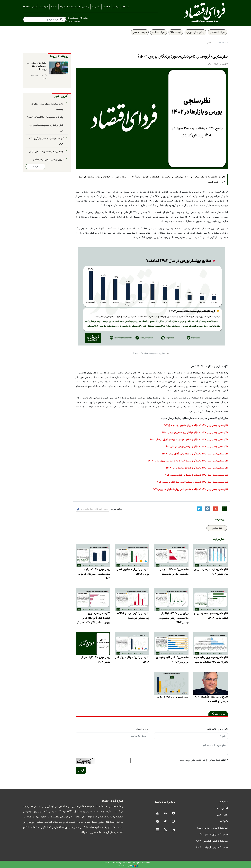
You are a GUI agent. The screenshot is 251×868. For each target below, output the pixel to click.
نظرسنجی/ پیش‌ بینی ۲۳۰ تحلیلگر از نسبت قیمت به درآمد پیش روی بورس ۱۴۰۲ (188, 461)
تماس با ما (222, 808)
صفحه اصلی (222, 43)
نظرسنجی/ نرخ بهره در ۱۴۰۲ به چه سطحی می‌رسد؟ (133, 616)
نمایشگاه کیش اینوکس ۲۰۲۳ (212, 841)
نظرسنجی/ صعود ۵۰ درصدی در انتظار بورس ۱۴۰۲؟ (211, 616)
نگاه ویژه (96, 7)
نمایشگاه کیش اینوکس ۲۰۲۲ (212, 848)
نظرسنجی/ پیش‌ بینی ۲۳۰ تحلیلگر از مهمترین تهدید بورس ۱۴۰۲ (196, 475)
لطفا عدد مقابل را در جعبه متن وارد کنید (204, 760)
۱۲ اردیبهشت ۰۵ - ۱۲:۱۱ (38, 77)
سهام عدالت (159, 32)
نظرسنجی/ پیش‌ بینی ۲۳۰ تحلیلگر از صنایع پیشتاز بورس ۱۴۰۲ (197, 468)
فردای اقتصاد (197, 13)
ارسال (81, 770)
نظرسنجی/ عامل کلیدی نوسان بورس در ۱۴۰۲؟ (172, 660)
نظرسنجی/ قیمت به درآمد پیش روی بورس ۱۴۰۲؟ (211, 572)
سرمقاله (125, 7)
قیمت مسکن (140, 32)
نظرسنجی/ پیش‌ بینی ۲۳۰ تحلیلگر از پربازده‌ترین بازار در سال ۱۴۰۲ (195, 425)
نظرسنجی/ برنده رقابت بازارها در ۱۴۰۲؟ (132, 660)
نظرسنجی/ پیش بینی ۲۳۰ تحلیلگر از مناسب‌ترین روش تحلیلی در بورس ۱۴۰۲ (190, 489)
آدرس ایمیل (143, 729)
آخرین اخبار (61, 96)
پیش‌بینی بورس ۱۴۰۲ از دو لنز (172, 697)
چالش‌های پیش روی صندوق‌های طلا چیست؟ (36, 66)
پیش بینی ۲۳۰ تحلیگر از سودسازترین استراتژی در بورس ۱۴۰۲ (93, 574)
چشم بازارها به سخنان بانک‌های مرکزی (46, 152)
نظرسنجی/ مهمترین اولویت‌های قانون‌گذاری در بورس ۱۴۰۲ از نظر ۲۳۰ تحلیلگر (94, 618)
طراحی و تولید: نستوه (128, 866)
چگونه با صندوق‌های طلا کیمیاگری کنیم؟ (45, 117)
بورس (208, 43)
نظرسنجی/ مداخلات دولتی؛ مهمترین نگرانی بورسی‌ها (174, 572)
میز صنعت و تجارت (70, 7)
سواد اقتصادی (217, 32)
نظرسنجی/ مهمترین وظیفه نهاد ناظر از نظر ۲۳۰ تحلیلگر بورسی (211, 660)
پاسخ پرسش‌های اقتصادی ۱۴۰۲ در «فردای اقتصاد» (211, 699)
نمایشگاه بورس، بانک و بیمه (212, 828)
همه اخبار (222, 815)
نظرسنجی (217, 528)
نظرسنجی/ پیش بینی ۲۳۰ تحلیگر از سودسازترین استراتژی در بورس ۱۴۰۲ (192, 482)
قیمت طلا (176, 32)
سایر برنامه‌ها (30, 7)
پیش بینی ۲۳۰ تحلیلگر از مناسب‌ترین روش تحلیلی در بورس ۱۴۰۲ (173, 618)
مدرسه (54, 7)
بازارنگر (116, 7)
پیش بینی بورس (195, 32)
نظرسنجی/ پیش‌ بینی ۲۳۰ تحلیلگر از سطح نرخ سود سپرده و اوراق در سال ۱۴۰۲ (189, 440)
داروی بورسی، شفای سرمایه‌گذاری (48, 160)
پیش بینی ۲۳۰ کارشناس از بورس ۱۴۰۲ (96, 660)
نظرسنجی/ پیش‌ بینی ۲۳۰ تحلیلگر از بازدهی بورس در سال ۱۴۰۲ (196, 447)
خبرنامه (224, 821)
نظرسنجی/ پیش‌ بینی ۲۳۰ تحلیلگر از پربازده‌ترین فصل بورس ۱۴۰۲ (195, 454)
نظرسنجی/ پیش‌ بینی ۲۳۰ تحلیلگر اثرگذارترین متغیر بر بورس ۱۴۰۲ (195, 433)
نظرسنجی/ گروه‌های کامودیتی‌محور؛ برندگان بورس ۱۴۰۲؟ (183, 57)
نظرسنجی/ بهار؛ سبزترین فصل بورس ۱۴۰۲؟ (133, 572)
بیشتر (35, 166)
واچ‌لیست (44, 7)
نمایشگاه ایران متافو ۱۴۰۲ (213, 834)
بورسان (86, 7)
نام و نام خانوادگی (217, 729)
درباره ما (223, 802)
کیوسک (106, 7)
